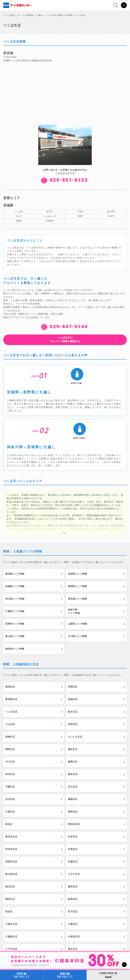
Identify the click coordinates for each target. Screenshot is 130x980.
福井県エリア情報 (15, 649)
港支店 (9, 824)
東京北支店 (11, 837)
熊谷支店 (73, 774)
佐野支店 (73, 724)
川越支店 (10, 787)
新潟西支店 (11, 699)
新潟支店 (10, 687)
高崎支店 (10, 737)
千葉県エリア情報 (15, 611)
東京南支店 (74, 824)
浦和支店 (10, 749)
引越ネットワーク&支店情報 (50, 15)
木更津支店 (74, 937)
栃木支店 (73, 712)
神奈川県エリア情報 (74, 611)
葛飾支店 (73, 799)
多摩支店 (73, 862)
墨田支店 (73, 887)
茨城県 (69, 15)
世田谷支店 (11, 849)
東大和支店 (11, 874)
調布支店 (10, 899)
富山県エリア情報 (15, 636)
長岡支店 (73, 687)
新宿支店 (73, 899)
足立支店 (73, 787)
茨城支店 (73, 699)
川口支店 (10, 762)
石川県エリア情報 (77, 636)
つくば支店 (11, 712)
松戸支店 (73, 912)
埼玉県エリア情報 (15, 599)
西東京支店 (11, 862)
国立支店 (10, 887)
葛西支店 (73, 812)
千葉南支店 (11, 937)
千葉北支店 (11, 924)
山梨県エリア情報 (77, 624)
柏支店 (9, 912)
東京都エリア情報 (77, 599)
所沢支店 (10, 774)
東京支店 (73, 949)
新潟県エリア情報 (15, 574)
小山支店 (10, 724)
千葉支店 (73, 924)
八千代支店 (11, 949)
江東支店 (10, 812)
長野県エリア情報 (15, 624)
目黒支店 (73, 849)
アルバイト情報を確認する (65, 339)
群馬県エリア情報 (77, 586)
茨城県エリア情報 (77, 574)
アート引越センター (12, 15)
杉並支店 (73, 837)
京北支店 (10, 799)
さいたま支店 (75, 737)
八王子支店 (74, 874)
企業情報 (29, 15)
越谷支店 (73, 749)
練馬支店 (73, 762)
